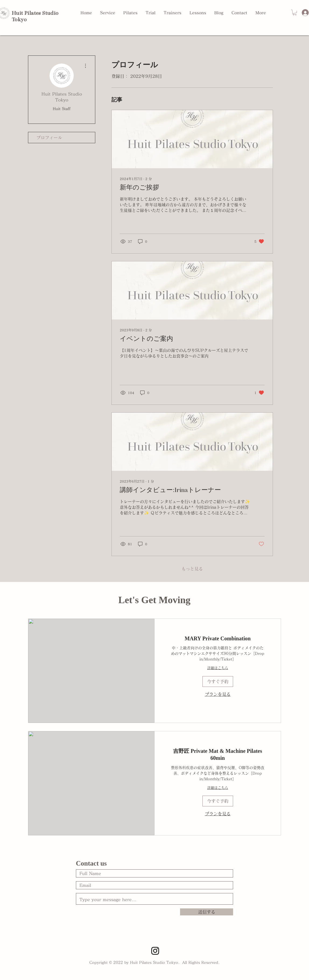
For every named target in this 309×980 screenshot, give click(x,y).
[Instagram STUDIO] (155, 951)
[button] (295, 13)
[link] (218, 639)
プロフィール (49, 138)
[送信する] (207, 912)
